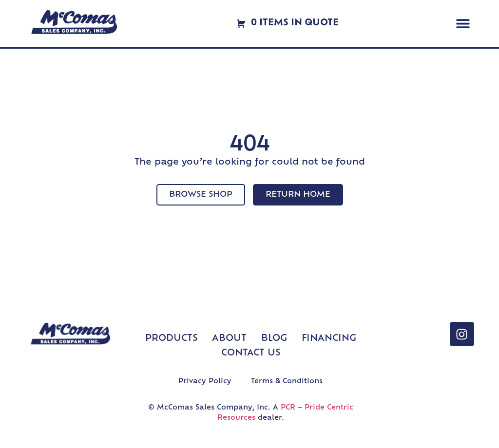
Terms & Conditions (287, 382)
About (229, 339)
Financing (329, 339)
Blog (274, 339)
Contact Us (251, 353)
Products (171, 339)
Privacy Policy (205, 382)
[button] (463, 24)
